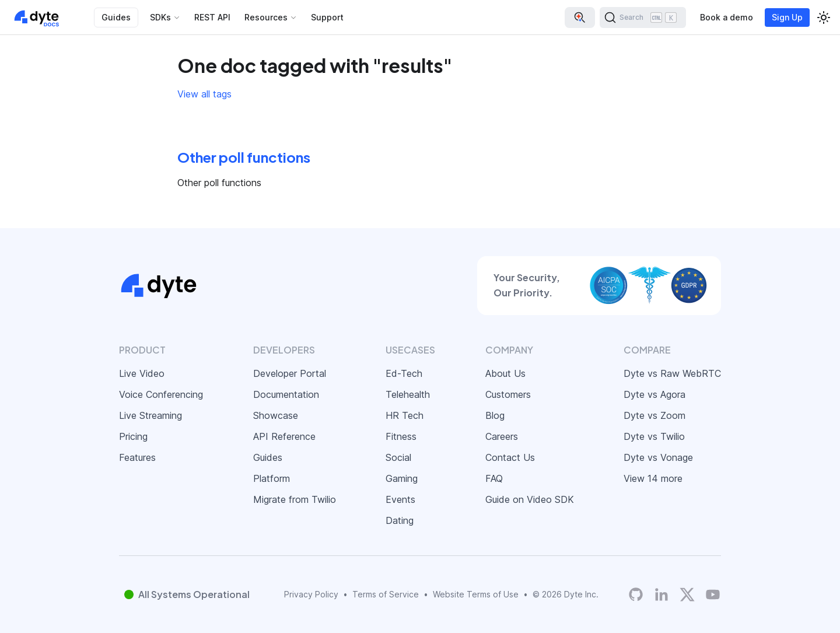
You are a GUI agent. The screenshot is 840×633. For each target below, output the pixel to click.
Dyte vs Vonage (658, 457)
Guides (116, 17)
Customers (508, 394)
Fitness (401, 436)
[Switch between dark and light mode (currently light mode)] (824, 18)
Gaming (402, 478)
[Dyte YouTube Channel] (713, 594)
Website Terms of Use (476, 594)
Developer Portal (290, 373)
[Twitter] (687, 594)
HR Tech (405, 415)
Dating (400, 520)
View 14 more (653, 478)
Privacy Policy (311, 594)
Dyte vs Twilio (654, 436)
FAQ (494, 478)
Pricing (133, 436)
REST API (212, 17)
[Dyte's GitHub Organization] (636, 594)
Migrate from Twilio (295, 499)
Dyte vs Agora (654, 394)
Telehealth (408, 394)
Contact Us (510, 457)
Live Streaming (150, 415)
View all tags (204, 94)
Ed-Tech (404, 373)
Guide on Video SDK (530, 499)
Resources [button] (266, 17)
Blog (495, 415)
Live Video (142, 373)
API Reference (284, 436)
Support (327, 17)
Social (398, 457)
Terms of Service (386, 594)
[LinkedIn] (661, 594)
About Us (505, 373)
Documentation (286, 394)
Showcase (276, 415)
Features (137, 457)
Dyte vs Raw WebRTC (672, 373)
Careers (502, 436)
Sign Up (787, 17)
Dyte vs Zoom (654, 415)
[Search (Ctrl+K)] (643, 18)
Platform (272, 478)
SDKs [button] (160, 17)
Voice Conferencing (161, 394)
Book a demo (727, 17)
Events (400, 499)
